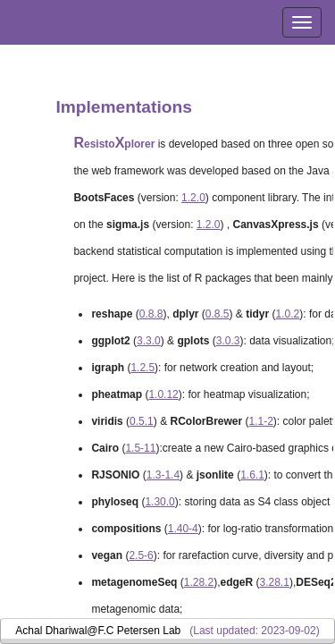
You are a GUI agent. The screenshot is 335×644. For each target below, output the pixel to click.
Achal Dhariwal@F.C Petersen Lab (98, 631)
